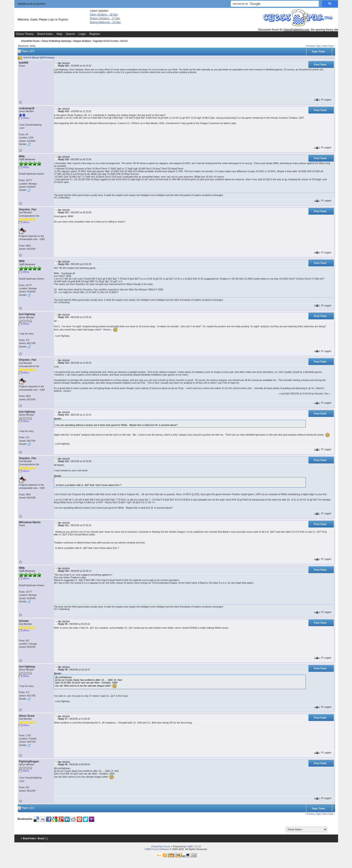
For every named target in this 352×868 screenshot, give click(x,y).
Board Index (45, 34)
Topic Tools (318, 51)
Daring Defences (105, 22)
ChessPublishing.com (296, 30)
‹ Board (40, 838)
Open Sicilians (104, 15)
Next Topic (328, 46)
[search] (274, 4)
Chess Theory (25, 34)
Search (70, 34)
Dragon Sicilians (105, 18)
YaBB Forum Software (157, 849)
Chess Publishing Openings (56, 41)
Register (63, 20)
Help (59, 34)
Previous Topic (314, 46)
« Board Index (29, 838)
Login (51, 20)
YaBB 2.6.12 (193, 846)
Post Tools (320, 65)
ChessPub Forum (30, 41)
